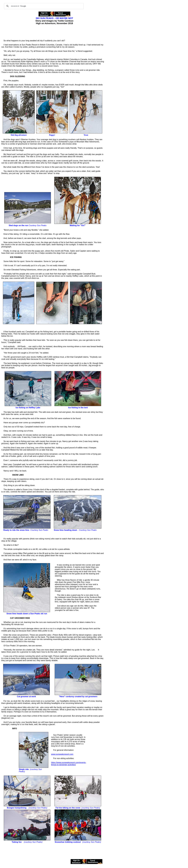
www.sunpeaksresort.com (62, 754)
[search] (43, 6)
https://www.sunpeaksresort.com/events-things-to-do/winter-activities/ (69, 764)
